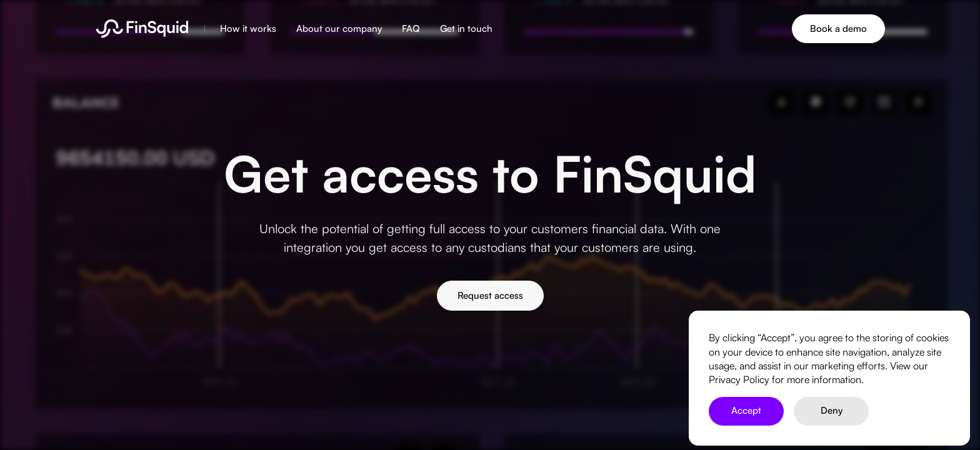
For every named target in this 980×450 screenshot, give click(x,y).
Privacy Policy (739, 379)
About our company (339, 28)
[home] (142, 29)
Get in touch (466, 28)
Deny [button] (832, 410)
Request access (490, 297)
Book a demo (838, 28)
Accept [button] (746, 410)
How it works (248, 28)
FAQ (411, 28)
